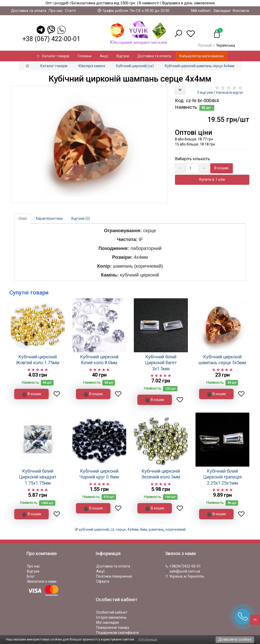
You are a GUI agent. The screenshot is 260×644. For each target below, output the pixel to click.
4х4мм (133, 529)
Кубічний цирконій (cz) (135, 66)
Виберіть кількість (192, 159)
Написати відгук (230, 93)
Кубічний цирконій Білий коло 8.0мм (99, 360)
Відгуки (123, 56)
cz (112, 529)
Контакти (241, 11)
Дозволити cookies (235, 639)
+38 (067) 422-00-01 (51, 39)
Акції (104, 56)
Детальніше (148, 639)
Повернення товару (113, 628)
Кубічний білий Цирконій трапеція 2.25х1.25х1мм (222, 477)
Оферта (103, 581)
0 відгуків (205, 93)
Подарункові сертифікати (117, 633)
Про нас (56, 11)
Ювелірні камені (92, 66)
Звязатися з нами (42, 581)
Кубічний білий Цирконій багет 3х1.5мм (161, 363)
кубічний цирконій (94, 529)
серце (121, 529)
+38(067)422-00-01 (183, 566)
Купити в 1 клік (212, 179)
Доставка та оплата (29, 11)
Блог (31, 576)
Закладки (222, 11)
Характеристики (49, 218)
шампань (156, 529)
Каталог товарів (53, 56)
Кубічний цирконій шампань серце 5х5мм (222, 360)
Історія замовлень (111, 617)
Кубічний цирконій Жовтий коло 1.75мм (38, 360)
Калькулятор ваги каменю (202, 56)
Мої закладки (108, 622)
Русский (205, 45)
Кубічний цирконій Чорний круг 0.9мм (99, 474)
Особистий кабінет (112, 612)
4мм (143, 529)
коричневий (176, 529)
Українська (226, 45)
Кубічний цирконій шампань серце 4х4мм (200, 66)
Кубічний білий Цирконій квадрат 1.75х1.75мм (38, 477)
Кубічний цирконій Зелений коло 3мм (161, 474)
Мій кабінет (201, 11)
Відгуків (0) (81, 218)
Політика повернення (114, 576)
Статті (70, 11)
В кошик (222, 168)
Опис (23, 218)
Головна (85, 56)
